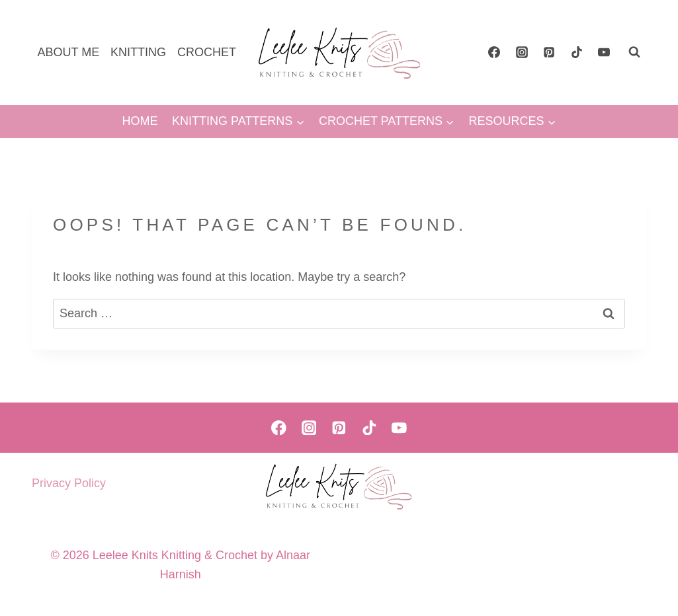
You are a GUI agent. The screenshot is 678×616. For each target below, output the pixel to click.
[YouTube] (604, 52)
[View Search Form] (634, 52)
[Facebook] (494, 52)
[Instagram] (522, 52)
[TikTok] (577, 52)
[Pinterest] (549, 52)
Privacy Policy (69, 483)
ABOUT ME (68, 52)
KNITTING (138, 52)
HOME (140, 121)
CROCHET (207, 52)
